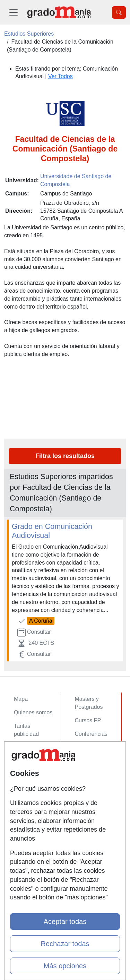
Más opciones (65, 966)
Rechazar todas (65, 944)
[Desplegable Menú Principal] (14, 12)
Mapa (21, 699)
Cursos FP (88, 720)
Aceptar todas (65, 922)
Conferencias (91, 734)
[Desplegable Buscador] (119, 12)
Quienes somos (33, 712)
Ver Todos (60, 76)
